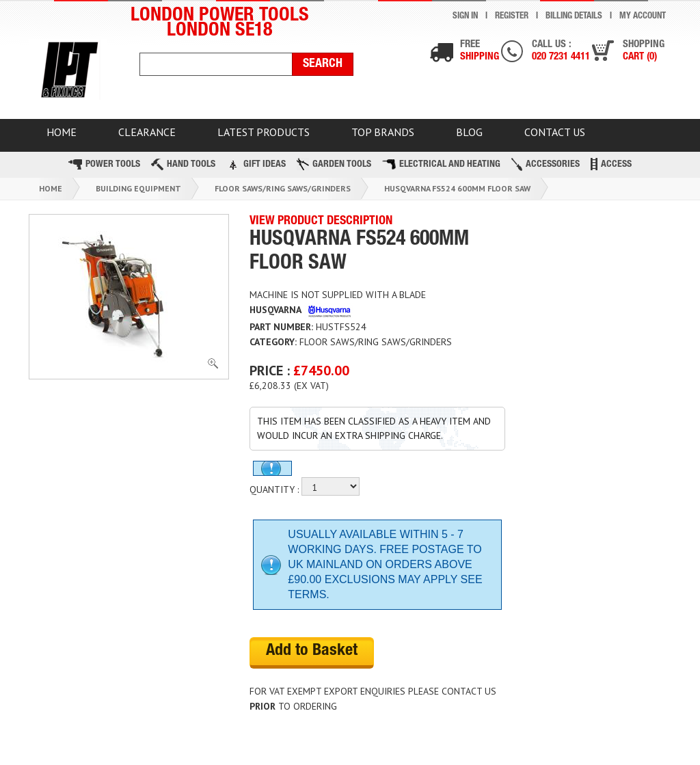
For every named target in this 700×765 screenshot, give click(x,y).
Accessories (546, 164)
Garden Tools (334, 164)
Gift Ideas (256, 164)
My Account (643, 17)
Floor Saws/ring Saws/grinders (283, 188)
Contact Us (555, 132)
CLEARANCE (147, 132)
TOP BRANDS (383, 132)
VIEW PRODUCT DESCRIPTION (321, 222)
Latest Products (264, 132)
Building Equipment (138, 188)
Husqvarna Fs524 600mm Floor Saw (457, 188)
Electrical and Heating (441, 164)
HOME (62, 132)
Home (51, 188)
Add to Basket (312, 652)
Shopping (644, 52)
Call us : (561, 52)
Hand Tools (183, 164)
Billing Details (574, 17)
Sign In (465, 17)
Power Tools (104, 164)
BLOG (469, 132)
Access (611, 164)
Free (480, 52)
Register (512, 17)
